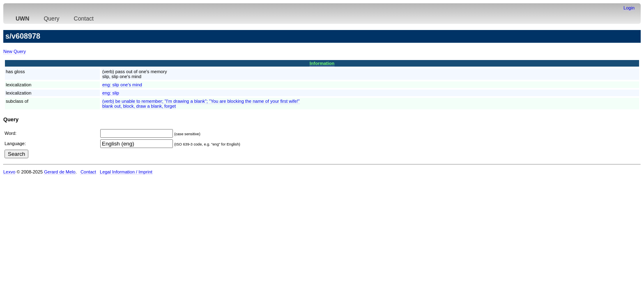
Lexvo (9, 172)
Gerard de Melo (60, 172)
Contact (84, 18)
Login (629, 8)
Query (51, 18)
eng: (122, 85)
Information (322, 63)
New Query (15, 51)
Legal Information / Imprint (126, 172)
